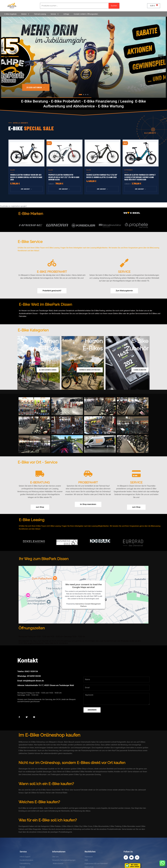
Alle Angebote (151, 133)
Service (55, 14)
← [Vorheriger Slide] (6, 57)
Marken (25, 14)
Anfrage (66, 14)
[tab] (80, 95)
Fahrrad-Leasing (40, 14)
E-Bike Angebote (11, 14)
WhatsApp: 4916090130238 (29, 676)
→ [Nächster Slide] (161, 57)
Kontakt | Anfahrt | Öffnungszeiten (86, 14)
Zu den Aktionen (36, 87)
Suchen (114, 6)
